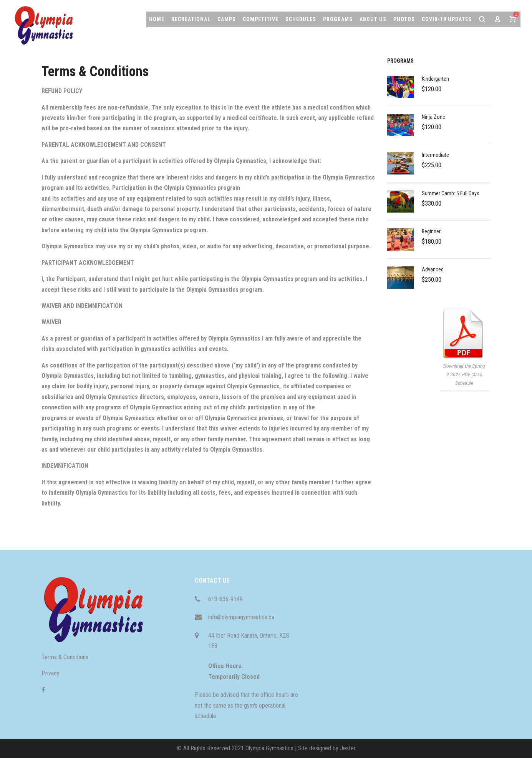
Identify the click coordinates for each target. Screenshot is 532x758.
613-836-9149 (225, 599)
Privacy (51, 673)
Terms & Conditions (65, 657)
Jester (348, 748)
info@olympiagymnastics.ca (241, 617)
